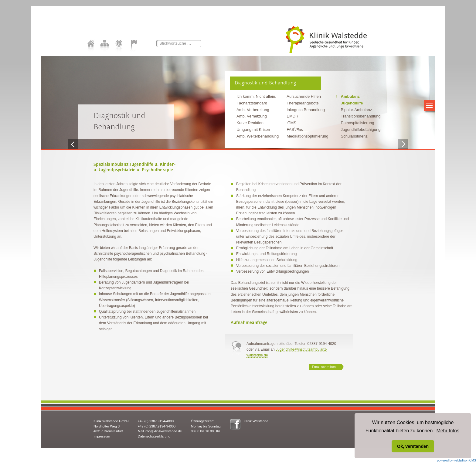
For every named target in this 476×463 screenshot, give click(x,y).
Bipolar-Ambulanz (357, 110)
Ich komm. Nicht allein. (256, 96)
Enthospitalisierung (358, 123)
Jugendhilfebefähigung (361, 129)
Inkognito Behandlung (306, 110)
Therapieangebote (303, 103)
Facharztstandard (252, 103)
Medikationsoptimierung (307, 136)
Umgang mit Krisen (253, 129)
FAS (295, 129)
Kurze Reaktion (250, 123)
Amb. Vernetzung (252, 116)
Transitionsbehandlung (361, 116)
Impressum (102, 436)
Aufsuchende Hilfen (304, 96)
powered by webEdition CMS (457, 460)
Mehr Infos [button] (448, 431)
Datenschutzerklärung (154, 436)
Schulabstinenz (354, 136)
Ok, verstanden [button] (413, 446)
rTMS (291, 123)
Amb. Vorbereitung (253, 110)
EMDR (292, 116)
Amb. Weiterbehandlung (258, 136)
